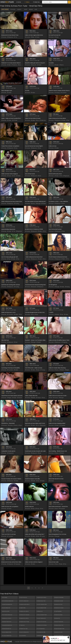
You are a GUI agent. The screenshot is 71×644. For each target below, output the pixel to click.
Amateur (4, 425)
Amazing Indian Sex (7, 625)
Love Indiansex (41, 629)
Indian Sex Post (58, 604)
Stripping (62, 425)
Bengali (38, 204)
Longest (19, 9)
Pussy (37, 509)
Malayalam (10, 453)
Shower (20, 398)
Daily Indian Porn (6, 632)
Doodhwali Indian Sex (8, 601)
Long (36, 9)
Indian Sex (36, 2)
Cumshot (63, 93)
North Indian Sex (59, 636)
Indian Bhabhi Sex (6, 629)
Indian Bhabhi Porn (59, 629)
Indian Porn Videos (24, 604)
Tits (15, 37)
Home (19, 2)
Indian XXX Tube (23, 629)
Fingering (64, 342)
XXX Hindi (5, 597)
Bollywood (10, 37)
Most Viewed (5, 9)
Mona (61, 65)
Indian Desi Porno (41, 597)
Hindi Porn (22, 608)
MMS (9, 65)
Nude (38, 370)
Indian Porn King (59, 622)
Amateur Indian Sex (7, 604)
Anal (50, 398)
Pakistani (14, 65)
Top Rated (13, 9)
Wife (38, 536)
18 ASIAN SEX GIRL (41, 632)
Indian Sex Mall (41, 636)
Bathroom (58, 342)
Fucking (16, 204)
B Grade (15, 120)
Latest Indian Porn (42, 604)
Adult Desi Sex (23, 597)
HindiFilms (7, 2)
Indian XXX (40, 611)
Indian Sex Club (58, 632)
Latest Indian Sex (41, 618)
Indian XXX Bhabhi (59, 597)
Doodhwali (23, 636)
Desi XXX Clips (6, 611)
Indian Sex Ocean (59, 608)
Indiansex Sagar (59, 601)
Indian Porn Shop (7, 622)
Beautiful (34, 65)
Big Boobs (66, 176)
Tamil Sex (22, 625)
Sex (19, 65)
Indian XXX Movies (41, 622)
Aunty (9, 176)
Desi (16, 148)
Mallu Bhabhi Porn (42, 615)
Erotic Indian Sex (24, 601)
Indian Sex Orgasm (24, 615)
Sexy (36, 314)
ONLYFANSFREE (58, 611)
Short (26, 9)
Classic (38, 398)
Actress (4, 37)
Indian (37, 37)
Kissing (67, 287)
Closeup (57, 93)
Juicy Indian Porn (41, 608)
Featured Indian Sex (7, 615)
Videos (27, 2)
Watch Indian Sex (24, 632)
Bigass (67, 370)
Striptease (17, 564)
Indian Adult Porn (24, 622)
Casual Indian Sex (7, 636)
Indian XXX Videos (7, 618)
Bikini (33, 37)
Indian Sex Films (58, 615)
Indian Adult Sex (41, 601)
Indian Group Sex (59, 625)
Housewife (62, 509)
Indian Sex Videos (24, 618)
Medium (31, 9)
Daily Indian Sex (6, 608)
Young (43, 370)
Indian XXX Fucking (42, 625)
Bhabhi (44, 204)
